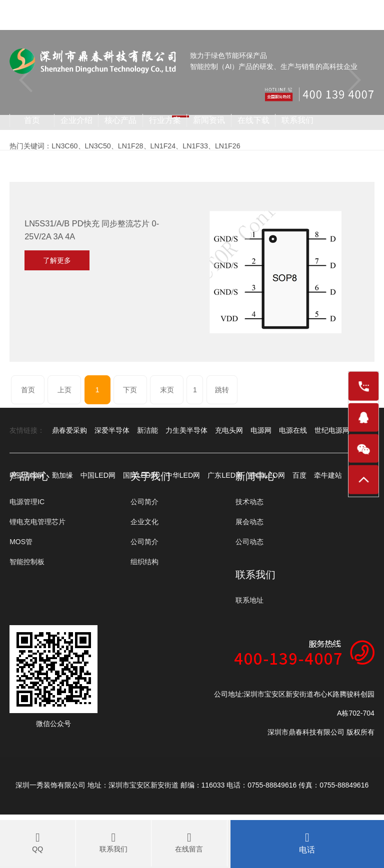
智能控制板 (27, 562)
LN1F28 (129, 146)
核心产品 (120, 120)
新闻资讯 (209, 120)
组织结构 (144, 562)
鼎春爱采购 (69, 430)
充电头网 (229, 430)
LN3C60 (64, 146)
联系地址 (249, 600)
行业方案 (165, 120)
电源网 (261, 430)
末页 (167, 390)
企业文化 (144, 522)
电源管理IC (27, 502)
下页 (130, 390)
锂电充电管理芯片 (37, 522)
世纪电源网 (332, 430)
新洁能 (147, 430)
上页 (65, 390)
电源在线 (293, 430)
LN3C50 (97, 146)
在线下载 (253, 120)
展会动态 (249, 522)
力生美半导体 (186, 430)
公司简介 (144, 502)
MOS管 (21, 542)
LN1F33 (193, 146)
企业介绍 (76, 120)
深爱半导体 (112, 430)
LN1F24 (161, 146)
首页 (32, 120)
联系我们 (297, 120)
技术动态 (249, 502)
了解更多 (57, 260)
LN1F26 (225, 146)
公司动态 (249, 542)
